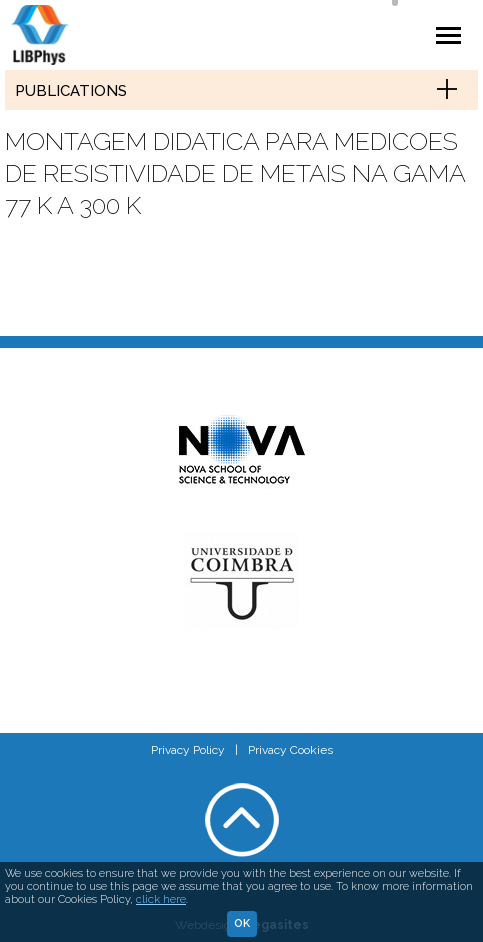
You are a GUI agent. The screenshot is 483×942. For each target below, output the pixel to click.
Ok (242, 923)
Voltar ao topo (242, 820)
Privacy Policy (188, 750)
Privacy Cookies (290, 750)
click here (161, 899)
